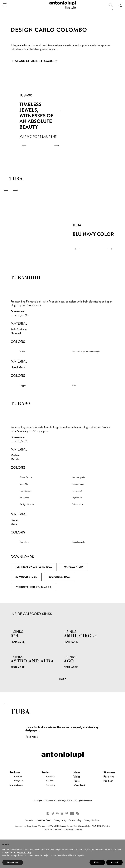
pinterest (70, 833)
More (62, 679)
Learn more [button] (13, 862)
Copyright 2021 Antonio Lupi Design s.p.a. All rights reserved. (63, 819)
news (78, 791)
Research (52, 795)
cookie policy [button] (25, 852)
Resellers (109, 795)
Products (15, 791)
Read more (18, 642)
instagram (63, 833)
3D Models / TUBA (59, 577)
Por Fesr (108, 799)
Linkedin (77, 833)
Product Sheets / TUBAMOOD (33, 587)
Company (53, 804)
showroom (109, 791)
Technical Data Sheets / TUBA (34, 567)
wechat (83, 833)
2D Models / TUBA (26, 577)
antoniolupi (63, 5)
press (78, 799)
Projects (52, 799)
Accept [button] (114, 862)
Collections (16, 804)
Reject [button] (97, 862)
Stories (46, 791)
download (81, 804)
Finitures (19, 795)
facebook (42, 833)
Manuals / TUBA (74, 567)
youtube (56, 833)
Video (78, 795)
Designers (20, 799)
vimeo (49, 833)
